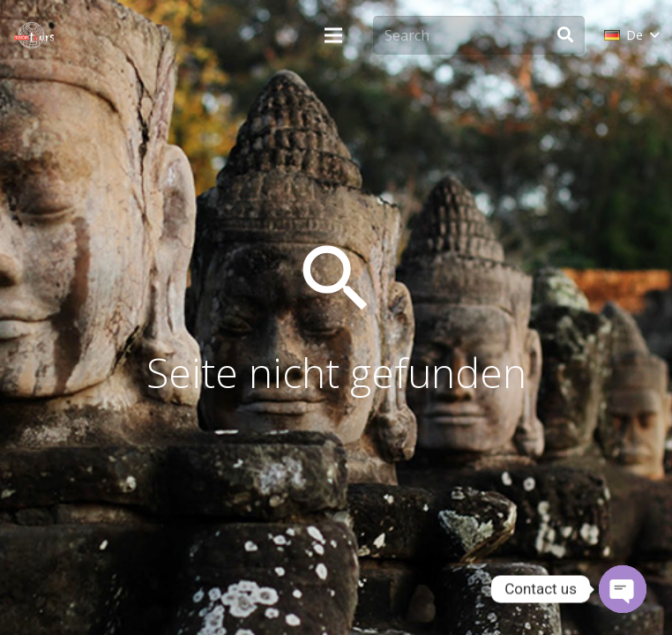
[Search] (479, 36)
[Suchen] (565, 35)
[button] (631, 35)
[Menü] (333, 35)
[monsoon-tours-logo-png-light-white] (34, 35)
